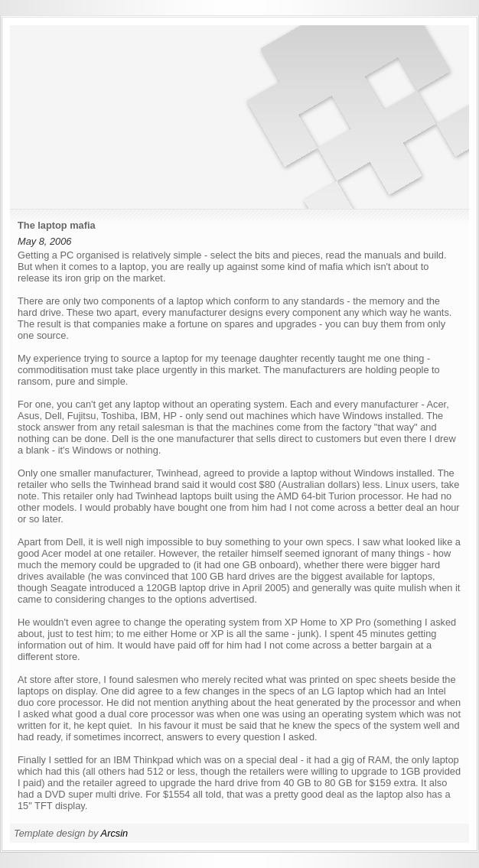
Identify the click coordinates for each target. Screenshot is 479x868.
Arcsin (115, 833)
